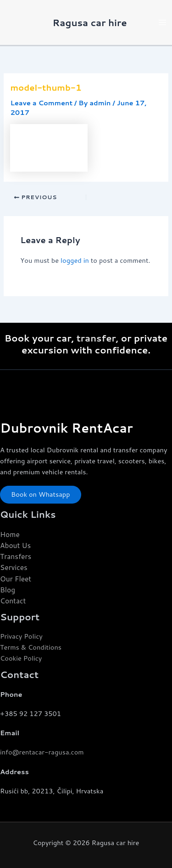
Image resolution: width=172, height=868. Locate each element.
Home (10, 534)
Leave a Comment (41, 103)
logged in (75, 260)
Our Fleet (16, 579)
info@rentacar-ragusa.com (42, 752)
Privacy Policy (21, 636)
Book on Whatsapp (41, 494)
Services (14, 567)
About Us (15, 545)
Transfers (16, 556)
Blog (8, 590)
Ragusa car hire (90, 22)
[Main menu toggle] (162, 22)
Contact (13, 601)
